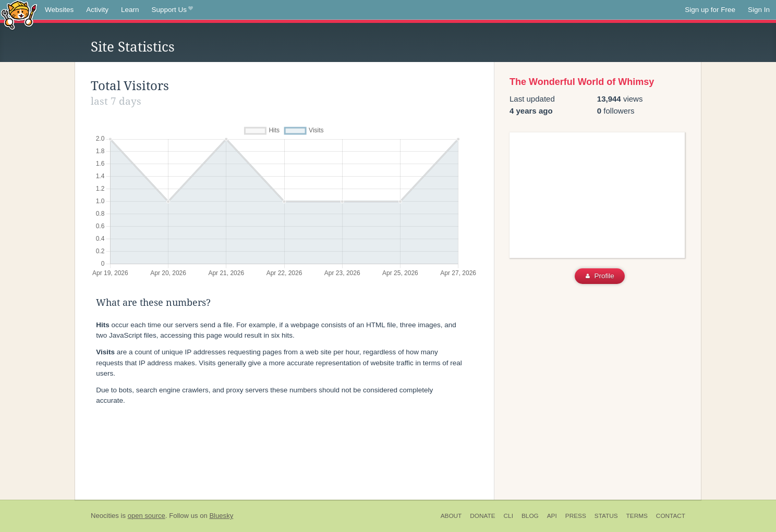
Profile (600, 276)
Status (606, 516)
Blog (530, 516)
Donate (482, 516)
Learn (130, 10)
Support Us (172, 10)
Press (576, 516)
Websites (59, 10)
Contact (671, 516)
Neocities (105, 516)
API (552, 516)
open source (147, 516)
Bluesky (221, 516)
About (451, 516)
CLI (508, 516)
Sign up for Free (710, 10)
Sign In (759, 10)
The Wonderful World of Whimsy (582, 82)
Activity (97, 10)
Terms (637, 516)
